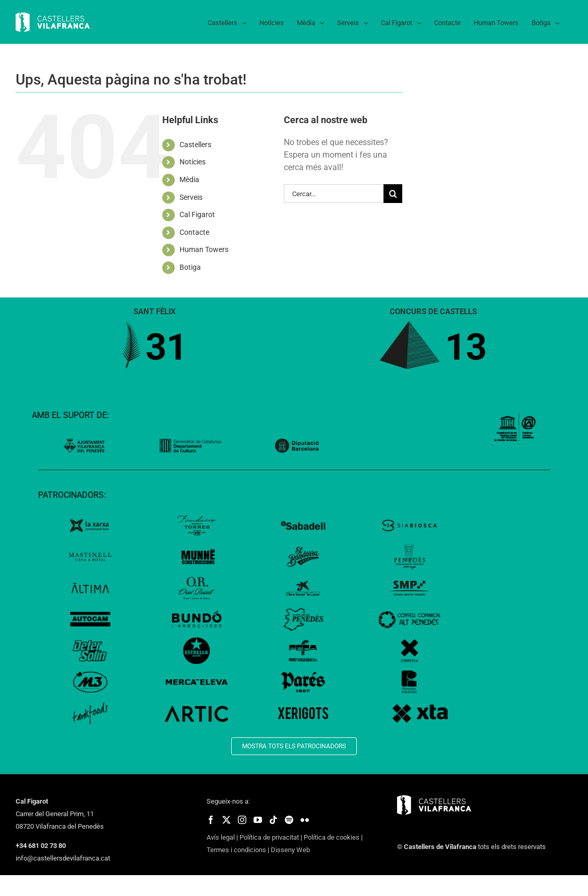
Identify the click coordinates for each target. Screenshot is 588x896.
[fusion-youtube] (258, 820)
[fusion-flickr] (305, 820)
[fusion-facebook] (211, 820)
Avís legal (221, 837)
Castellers (195, 145)
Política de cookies (332, 837)
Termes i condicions (236, 850)
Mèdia (189, 180)
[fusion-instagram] (242, 820)
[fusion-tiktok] (273, 820)
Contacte (194, 232)
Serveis (191, 197)
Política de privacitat (269, 837)
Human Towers (204, 249)
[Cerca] (393, 194)
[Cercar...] (334, 194)
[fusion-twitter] (226, 820)
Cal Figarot (197, 214)
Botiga (190, 267)
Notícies (193, 162)
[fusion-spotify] (289, 820)
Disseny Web (290, 850)
